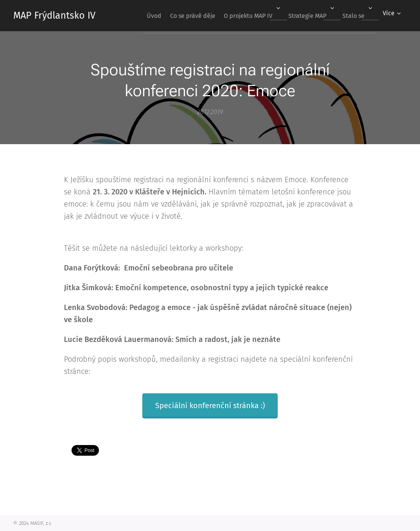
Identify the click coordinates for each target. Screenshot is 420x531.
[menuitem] (137, 16)
